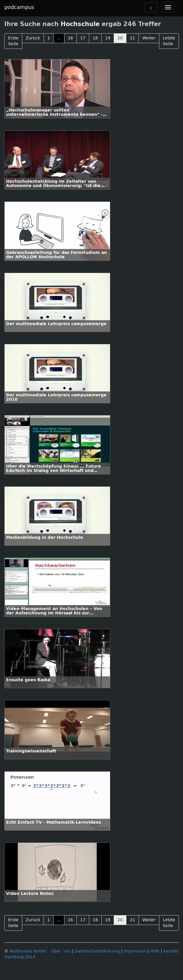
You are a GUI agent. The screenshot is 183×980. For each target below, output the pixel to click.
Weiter (149, 38)
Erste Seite (13, 41)
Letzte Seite (169, 41)
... (59, 38)
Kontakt (171, 951)
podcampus (19, 7)
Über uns (61, 951)
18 (95, 38)
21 (132, 38)
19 (108, 38)
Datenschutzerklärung (97, 951)
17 (83, 38)
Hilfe (155, 951)
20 (120, 38)
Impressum (135, 951)
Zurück (33, 38)
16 (70, 38)
